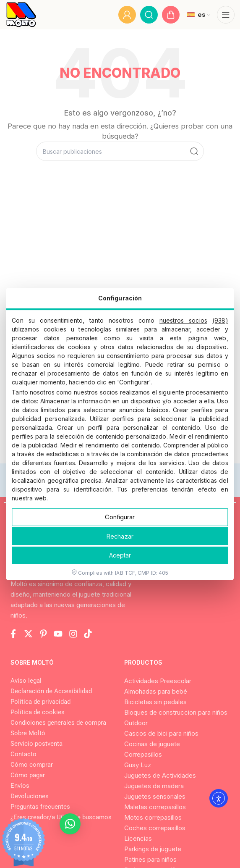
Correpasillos (143, 754)
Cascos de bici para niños (161, 733)
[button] (70, 824)
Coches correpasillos (155, 828)
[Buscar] (149, 15)
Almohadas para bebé (156, 691)
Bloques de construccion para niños (176, 712)
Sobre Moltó (28, 733)
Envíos (20, 786)
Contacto (23, 754)
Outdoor (136, 723)
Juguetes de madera (154, 786)
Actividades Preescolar (158, 681)
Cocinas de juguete (152, 744)
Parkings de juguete (153, 849)
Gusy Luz (138, 765)
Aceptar (120, 555)
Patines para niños (150, 859)
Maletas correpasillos (155, 807)
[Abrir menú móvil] (226, 15)
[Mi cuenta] (127, 15)
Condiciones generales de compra (58, 723)
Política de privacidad (40, 702)
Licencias (138, 838)
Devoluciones (30, 796)
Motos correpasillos (153, 817)
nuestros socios (183, 320)
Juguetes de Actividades (160, 775)
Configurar (120, 517)
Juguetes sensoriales (155, 796)
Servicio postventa (37, 744)
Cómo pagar (28, 775)
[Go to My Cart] (171, 15)
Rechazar (120, 536)
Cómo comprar (32, 765)
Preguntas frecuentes (40, 807)
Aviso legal (26, 681)
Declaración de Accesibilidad (51, 691)
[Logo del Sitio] (21, 15)
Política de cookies (38, 712)
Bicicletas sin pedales (155, 702)
